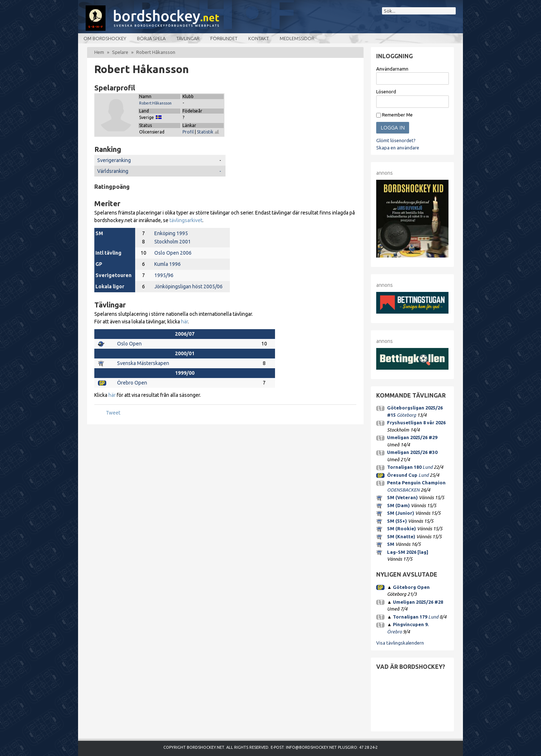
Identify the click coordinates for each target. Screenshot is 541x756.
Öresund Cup (402, 475)
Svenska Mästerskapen (143, 363)
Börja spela (151, 38)
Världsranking (113, 171)
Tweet (113, 413)
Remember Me (394, 115)
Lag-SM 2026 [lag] (408, 552)
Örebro (394, 632)
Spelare (120, 52)
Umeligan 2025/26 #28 (418, 602)
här (184, 322)
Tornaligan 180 (404, 467)
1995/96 (164, 275)
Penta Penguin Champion (416, 483)
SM (391, 544)
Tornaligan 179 (410, 617)
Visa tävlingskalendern (400, 643)
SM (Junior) (401, 513)
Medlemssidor (297, 38)
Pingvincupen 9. (411, 624)
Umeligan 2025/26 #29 (412, 437)
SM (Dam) (398, 505)
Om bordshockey (105, 38)
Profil (188, 132)
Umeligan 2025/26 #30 (412, 452)
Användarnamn (392, 69)
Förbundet (224, 38)
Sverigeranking (114, 160)
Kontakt (259, 38)
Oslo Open (129, 344)
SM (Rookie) (402, 528)
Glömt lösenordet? (396, 140)
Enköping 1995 (171, 233)
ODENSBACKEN (403, 490)
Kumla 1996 (168, 264)
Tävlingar (188, 38)
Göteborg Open (411, 587)
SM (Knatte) (401, 536)
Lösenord (386, 92)
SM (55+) (397, 521)
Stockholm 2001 (173, 242)
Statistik (208, 132)
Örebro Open (132, 383)
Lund (428, 467)
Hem (99, 52)
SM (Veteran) (402, 497)
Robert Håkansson (155, 103)
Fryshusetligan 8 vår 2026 (416, 422)
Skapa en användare (398, 148)
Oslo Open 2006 (173, 253)
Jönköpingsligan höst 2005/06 (188, 286)
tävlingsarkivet (186, 220)
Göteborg (406, 415)
